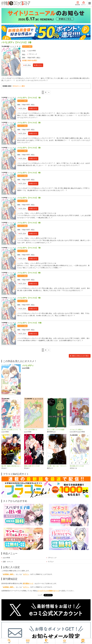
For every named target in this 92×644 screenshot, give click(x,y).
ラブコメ (51, 562)
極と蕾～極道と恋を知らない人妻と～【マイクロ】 (12, 466)
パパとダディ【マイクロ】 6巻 (29, 223)
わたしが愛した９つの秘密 (56, 430)
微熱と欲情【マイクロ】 (32, 466)
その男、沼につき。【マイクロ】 (57, 466)
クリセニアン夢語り (76, 430)
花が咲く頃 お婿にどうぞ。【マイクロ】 (12, 430)
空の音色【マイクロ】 (77, 466)
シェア (40, 595)
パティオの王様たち (31, 430)
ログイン (84, 3)
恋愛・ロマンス (8, 562)
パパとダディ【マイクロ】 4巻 (29, 173)
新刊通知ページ (28, 583)
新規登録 (78, 3)
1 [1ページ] (43, 92)
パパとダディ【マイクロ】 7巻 (29, 248)
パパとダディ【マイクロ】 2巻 (29, 123)
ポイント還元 (28, 47)
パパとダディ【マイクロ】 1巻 (29, 98)
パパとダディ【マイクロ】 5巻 (29, 198)
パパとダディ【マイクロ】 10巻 (29, 323)
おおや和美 (32, 51)
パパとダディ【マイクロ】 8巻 (29, 273)
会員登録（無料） (9, 574)
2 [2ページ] (46, 92)
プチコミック (33, 54)
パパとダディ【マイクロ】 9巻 (29, 298)
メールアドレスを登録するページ (48, 591)
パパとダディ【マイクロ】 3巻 (29, 148)
